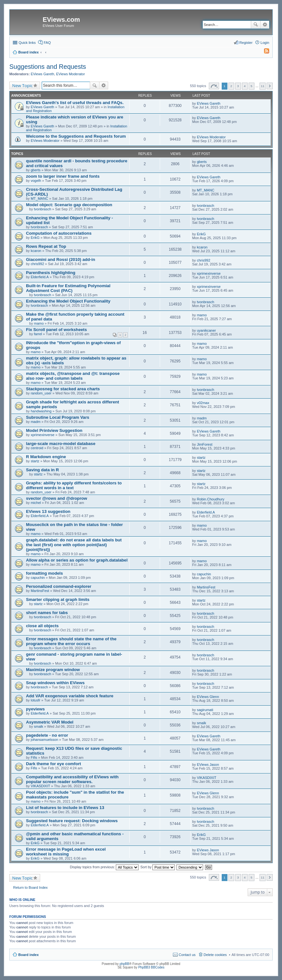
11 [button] (263, 86)
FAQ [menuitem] (47, 43)
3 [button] (238, 86)
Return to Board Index (30, 887)
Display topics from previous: (104, 867)
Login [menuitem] (265, 43)
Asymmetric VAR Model (50, 722)
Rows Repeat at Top (46, 246)
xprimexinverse (209, 273)
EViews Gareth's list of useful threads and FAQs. (75, 103)
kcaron (36, 251)
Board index (29, 955)
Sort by (158, 867)
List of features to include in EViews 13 (65, 808)
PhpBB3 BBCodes (151, 967)
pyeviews (35, 709)
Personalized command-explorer (59, 586)
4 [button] (245, 86)
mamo (39, 323)
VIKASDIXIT (41, 786)
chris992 (38, 264)
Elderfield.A (40, 277)
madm (36, 422)
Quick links (27, 43)
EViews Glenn (208, 697)
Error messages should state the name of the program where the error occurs (71, 641)
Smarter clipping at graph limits (58, 599)
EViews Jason (208, 765)
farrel (38, 334)
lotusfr (36, 700)
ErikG (35, 238)
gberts (36, 170)
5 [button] (252, 86)
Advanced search (265, 25)
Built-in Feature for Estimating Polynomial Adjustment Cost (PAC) (68, 288)
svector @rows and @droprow (57, 498)
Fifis (34, 757)
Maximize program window (53, 670)
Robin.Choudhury (211, 499)
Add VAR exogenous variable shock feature (70, 696)
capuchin (38, 578)
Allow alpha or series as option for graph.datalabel (77, 560)
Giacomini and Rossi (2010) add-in (60, 259)
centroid (37, 448)
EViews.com (61, 20)
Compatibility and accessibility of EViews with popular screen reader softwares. (72, 779)
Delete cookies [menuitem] (215, 955)
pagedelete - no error (47, 735)
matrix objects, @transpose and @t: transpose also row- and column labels (73, 376)
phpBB (124, 964)
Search (256, 25)
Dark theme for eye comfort (54, 764)
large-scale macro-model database (61, 444)
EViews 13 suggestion (48, 511)
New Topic (22, 85)
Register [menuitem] (246, 43)
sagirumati (205, 710)
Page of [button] (214, 86)
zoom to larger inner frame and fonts (63, 176)
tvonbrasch (43, 209)
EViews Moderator (71, 74)
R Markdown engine (46, 457)
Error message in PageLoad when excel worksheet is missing (66, 852)
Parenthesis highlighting (51, 273)
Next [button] (270, 86)
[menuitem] (264, 52)
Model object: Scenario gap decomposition (69, 205)
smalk (39, 726)
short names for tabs (47, 613)
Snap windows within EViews (55, 683)
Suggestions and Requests (48, 67)
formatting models (44, 573)
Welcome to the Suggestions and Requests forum (76, 136)
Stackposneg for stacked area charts (63, 389)
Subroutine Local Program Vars (58, 417)
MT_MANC (39, 198)
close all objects (42, 626)
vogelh (36, 181)
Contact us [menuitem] (187, 955)
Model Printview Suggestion (54, 430)
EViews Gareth (43, 74)
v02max (203, 403)
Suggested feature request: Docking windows (72, 821)
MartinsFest (40, 591)
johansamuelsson (45, 740)
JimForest (205, 444)
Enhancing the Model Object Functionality (68, 301)
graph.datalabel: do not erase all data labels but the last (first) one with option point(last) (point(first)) (74, 545)
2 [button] (231, 86)
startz (35, 461)
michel (36, 503)
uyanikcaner (206, 330)
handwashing (41, 411)
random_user (41, 393)
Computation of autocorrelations (59, 233)
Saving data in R (43, 470)
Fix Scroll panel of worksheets (56, 330)
